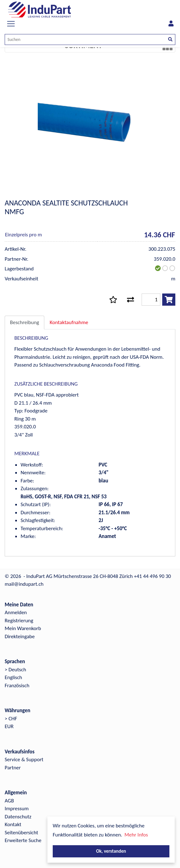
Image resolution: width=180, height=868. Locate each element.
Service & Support (24, 759)
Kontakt (13, 824)
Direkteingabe (20, 636)
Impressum (17, 809)
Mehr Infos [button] (136, 835)
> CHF (11, 719)
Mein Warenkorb (23, 628)
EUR (9, 726)
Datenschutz (18, 817)
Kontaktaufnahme (69, 322)
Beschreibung (24, 322)
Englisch (13, 677)
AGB (9, 801)
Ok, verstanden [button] (111, 851)
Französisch (17, 686)
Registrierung (19, 621)
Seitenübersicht (21, 833)
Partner (13, 768)
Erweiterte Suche (23, 840)
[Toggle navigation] (11, 24)
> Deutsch (15, 670)
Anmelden (16, 612)
